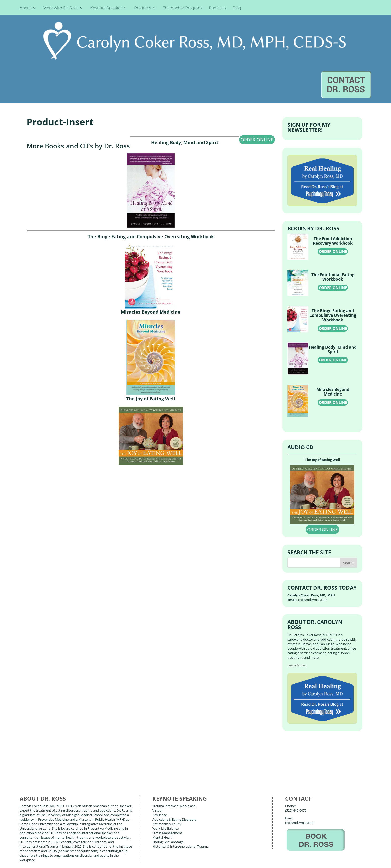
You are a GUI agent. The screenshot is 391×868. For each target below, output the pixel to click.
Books (56, 837)
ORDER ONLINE (257, 88)
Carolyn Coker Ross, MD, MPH (109, 853)
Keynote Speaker (106, 8)
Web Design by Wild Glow (58, 860)
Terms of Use (99, 860)
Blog (237, 8)
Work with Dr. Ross (61, 8)
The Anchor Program (182, 8)
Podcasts (217, 8)
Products (142, 8)
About (25, 8)
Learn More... (297, 613)
